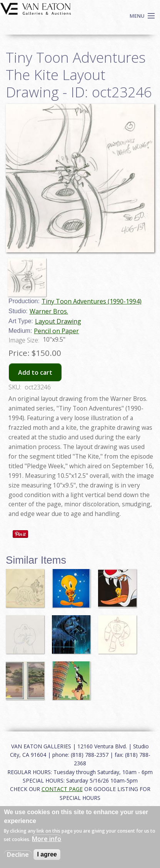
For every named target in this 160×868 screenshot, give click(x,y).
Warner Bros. (49, 311)
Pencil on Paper (56, 331)
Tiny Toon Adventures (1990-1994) (92, 301)
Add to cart (35, 372)
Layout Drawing (58, 321)
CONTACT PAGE (62, 789)
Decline (18, 855)
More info (47, 839)
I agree (47, 854)
